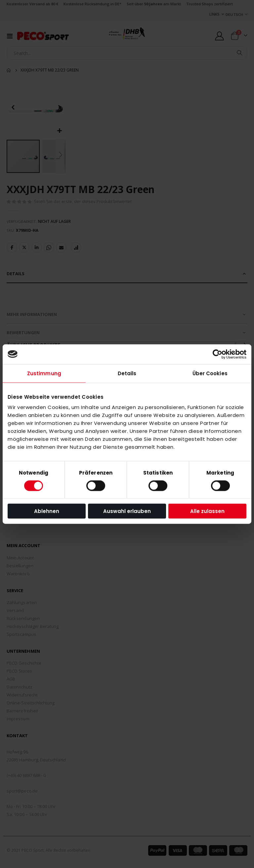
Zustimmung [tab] (44, 373)
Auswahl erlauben (127, 511)
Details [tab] (127, 373)
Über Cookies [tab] (210, 373)
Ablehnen (47, 511)
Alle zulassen (207, 511)
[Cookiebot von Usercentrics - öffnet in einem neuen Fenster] (217, 354)
